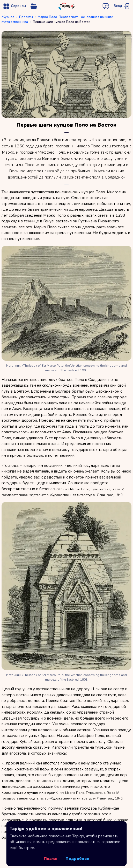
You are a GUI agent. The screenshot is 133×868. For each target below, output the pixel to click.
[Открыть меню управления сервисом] (34, 6)
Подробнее (77, 859)
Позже (50, 859)
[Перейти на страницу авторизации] (122, 6)
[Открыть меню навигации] (14, 6)
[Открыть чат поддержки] (106, 6)
